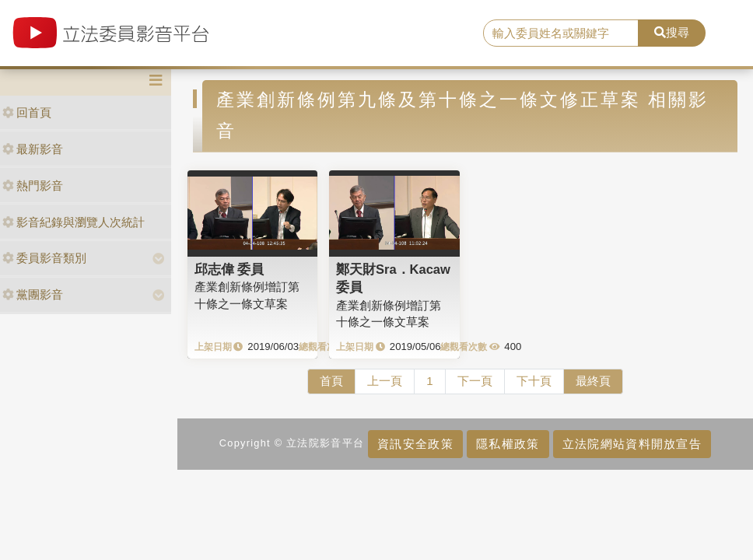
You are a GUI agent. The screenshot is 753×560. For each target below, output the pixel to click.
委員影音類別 (44, 258)
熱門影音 (33, 185)
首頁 (331, 381)
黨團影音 (33, 294)
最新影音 (33, 149)
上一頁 (385, 381)
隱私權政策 (508, 444)
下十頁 (534, 381)
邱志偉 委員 (229, 269)
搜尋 (672, 32)
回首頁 (27, 112)
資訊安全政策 (415, 444)
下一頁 (475, 381)
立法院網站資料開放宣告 (632, 444)
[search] (561, 33)
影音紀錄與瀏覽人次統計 (74, 222)
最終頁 (593, 381)
